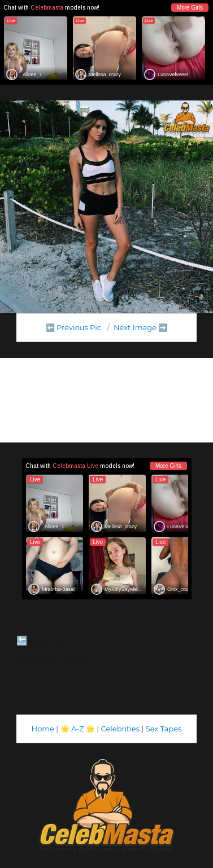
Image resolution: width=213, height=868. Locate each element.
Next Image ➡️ (140, 327)
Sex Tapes (164, 729)
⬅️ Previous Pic (74, 327)
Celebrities (120, 729)
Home (43, 729)
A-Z (78, 729)
